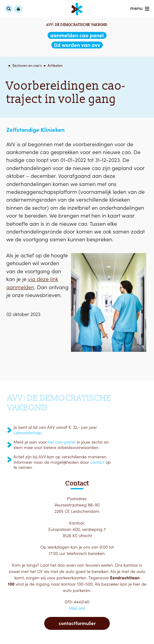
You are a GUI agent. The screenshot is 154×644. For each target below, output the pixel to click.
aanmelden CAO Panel (77, 35)
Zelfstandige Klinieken (35, 130)
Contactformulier (77, 623)
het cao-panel (62, 442)
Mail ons (77, 608)
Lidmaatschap (28, 433)
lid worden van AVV (77, 45)
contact (97, 462)
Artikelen (55, 65)
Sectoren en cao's (27, 65)
